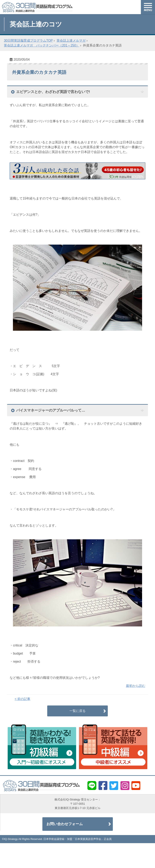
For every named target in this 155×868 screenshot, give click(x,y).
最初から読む (136, 686)
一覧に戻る (77, 711)
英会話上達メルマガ (71, 41)
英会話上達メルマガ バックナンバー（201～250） (41, 45)
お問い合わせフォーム (65, 824)
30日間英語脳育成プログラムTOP (28, 41)
